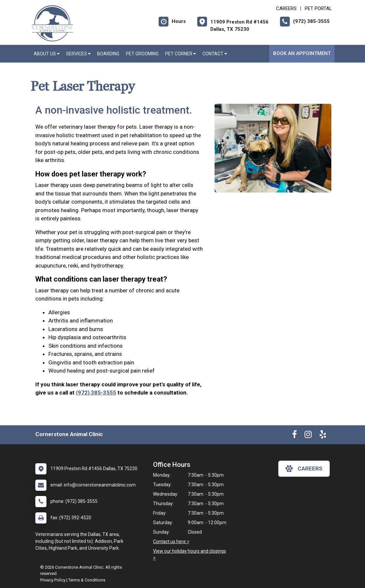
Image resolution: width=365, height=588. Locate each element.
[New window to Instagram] (308, 436)
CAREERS (286, 9)
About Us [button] (47, 54)
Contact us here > (171, 542)
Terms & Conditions (87, 580)
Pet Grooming (142, 54)
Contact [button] (215, 54)
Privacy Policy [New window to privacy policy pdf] (53, 580)
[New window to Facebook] (295, 436)
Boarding (108, 54)
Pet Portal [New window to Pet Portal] (318, 9)
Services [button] (78, 54)
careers (304, 469)
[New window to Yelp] (323, 436)
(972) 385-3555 (96, 393)
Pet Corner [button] (181, 54)
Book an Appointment (302, 53)
